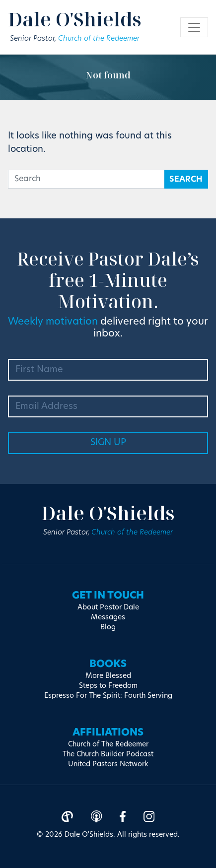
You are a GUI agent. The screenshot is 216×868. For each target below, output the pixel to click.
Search (186, 180)
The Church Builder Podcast (108, 755)
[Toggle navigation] (194, 27)
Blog (108, 628)
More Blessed (108, 676)
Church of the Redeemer (99, 39)
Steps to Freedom (108, 686)
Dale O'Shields (75, 19)
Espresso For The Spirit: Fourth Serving (108, 696)
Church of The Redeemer (108, 745)
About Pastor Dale (108, 608)
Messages (108, 618)
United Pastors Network (108, 765)
